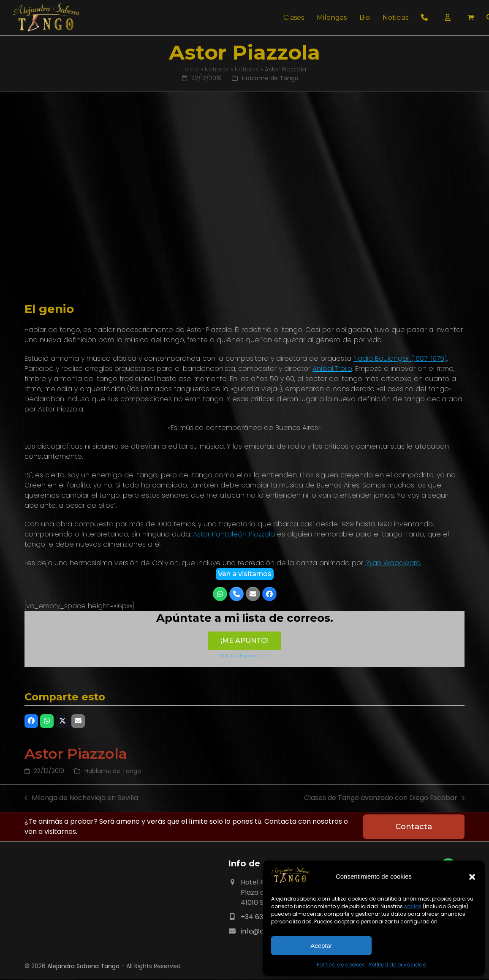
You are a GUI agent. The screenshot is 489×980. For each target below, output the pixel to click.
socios (413, 906)
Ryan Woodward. (393, 563)
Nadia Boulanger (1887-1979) (400, 358)
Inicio (191, 69)
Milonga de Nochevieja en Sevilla (81, 798)
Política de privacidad (398, 965)
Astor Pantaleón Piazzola (234, 534)
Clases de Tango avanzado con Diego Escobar (384, 798)
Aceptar (321, 946)
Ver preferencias (426, 946)
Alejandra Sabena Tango (83, 967)
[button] (472, 877)
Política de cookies (341, 965)
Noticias (217, 69)
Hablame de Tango (270, 78)
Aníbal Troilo (332, 369)
